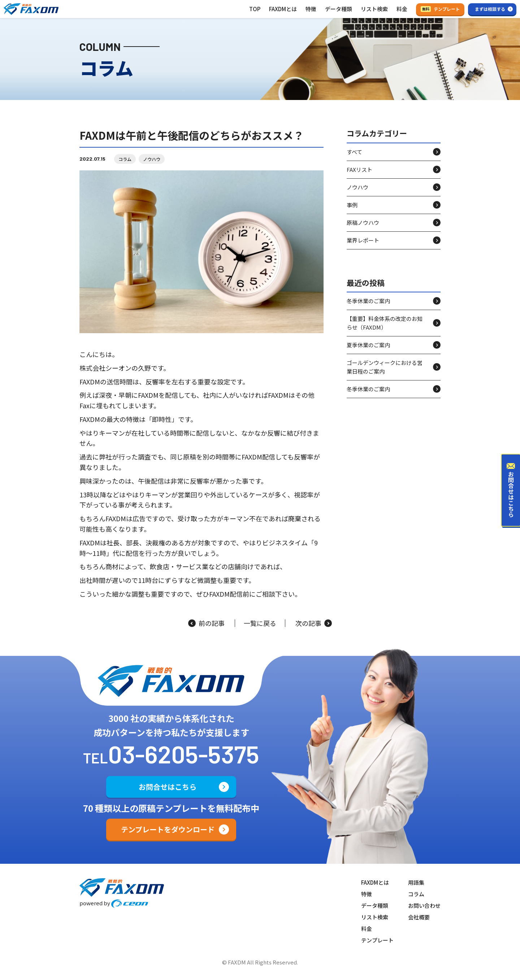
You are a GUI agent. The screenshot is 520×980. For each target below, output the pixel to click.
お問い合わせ (424, 905)
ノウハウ (152, 159)
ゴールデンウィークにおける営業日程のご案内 (385, 367)
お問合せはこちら (168, 787)
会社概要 (419, 917)
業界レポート (363, 240)
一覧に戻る (260, 623)
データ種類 (339, 9)
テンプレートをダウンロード (168, 829)
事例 (352, 205)
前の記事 (206, 623)
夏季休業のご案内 (368, 345)
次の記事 (314, 623)
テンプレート (440, 9)
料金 (402, 9)
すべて (354, 152)
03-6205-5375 (184, 754)
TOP (255, 9)
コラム (125, 159)
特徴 (311, 9)
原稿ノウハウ (363, 223)
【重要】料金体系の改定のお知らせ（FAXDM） (385, 323)
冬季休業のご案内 (368, 301)
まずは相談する (490, 9)
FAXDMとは (283, 9)
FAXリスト (359, 169)
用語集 (416, 882)
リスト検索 (374, 9)
